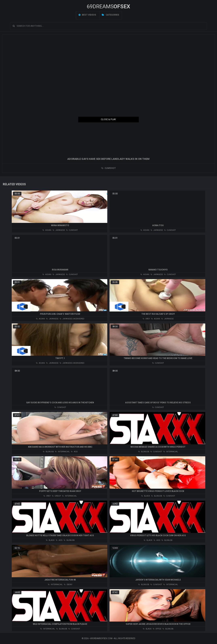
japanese (59, 230)
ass (74, 452)
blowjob (48, 452)
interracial (62, 452)
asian (47, 230)
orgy (146, 319)
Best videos (87, 15)
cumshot (108, 168)
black (146, 496)
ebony (68, 585)
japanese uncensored (72, 319)
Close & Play (108, 119)
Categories (111, 15)
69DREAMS (108, 6)
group (56, 496)
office (157, 629)
